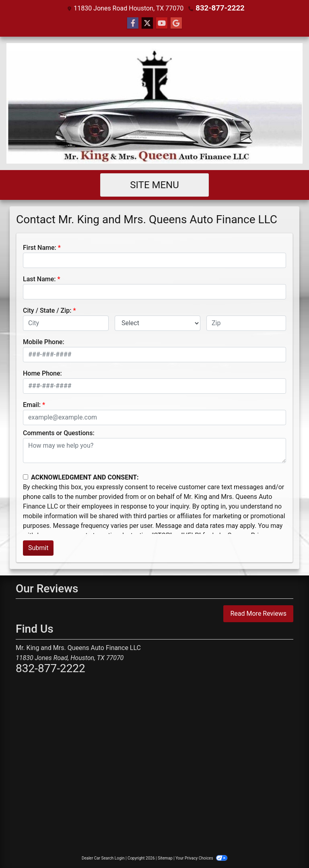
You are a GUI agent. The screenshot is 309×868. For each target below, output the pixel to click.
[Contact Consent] (26, 477)
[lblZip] (246, 323)
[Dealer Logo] (154, 103)
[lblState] (158, 323)
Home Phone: (42, 373)
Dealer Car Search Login (103, 858)
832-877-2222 (220, 8)
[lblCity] (66, 323)
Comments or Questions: (59, 433)
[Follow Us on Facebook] (133, 23)
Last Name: (39, 279)
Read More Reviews (258, 613)
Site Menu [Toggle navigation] (154, 185)
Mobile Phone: (44, 342)
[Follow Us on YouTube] (162, 23)
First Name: (40, 247)
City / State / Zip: (47, 310)
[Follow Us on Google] (176, 23)
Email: (32, 404)
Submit (38, 547)
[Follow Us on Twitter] (147, 23)
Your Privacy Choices (201, 858)
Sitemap (165, 858)
